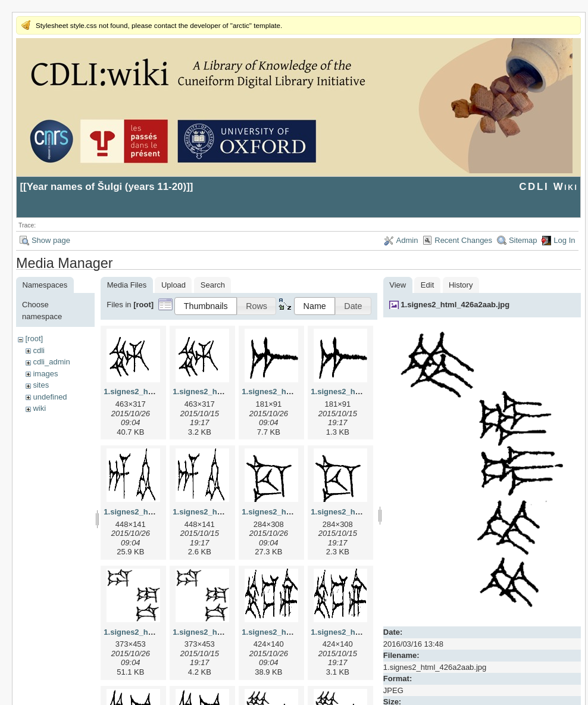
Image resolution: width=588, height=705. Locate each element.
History (461, 285)
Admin (407, 240)
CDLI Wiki (548, 187)
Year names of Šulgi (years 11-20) (107, 187)
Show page (51, 240)
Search (213, 285)
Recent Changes (463, 240)
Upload (173, 285)
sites (41, 385)
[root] (34, 339)
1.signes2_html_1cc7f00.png (363, 512)
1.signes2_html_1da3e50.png (226, 632)
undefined (50, 397)
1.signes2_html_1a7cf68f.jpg (294, 392)
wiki (39, 408)
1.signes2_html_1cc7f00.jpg (293, 512)
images (45, 374)
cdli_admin (51, 362)
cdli (39, 350)
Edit (427, 285)
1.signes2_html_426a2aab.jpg (455, 305)
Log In (564, 240)
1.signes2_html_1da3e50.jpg (156, 632)
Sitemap (523, 240)
